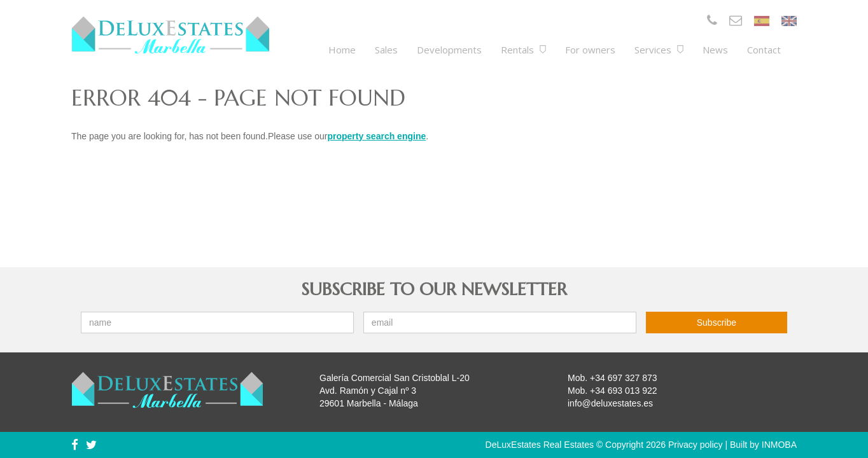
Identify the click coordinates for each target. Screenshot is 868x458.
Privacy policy (696, 445)
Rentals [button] (523, 50)
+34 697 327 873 (624, 378)
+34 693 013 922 (624, 391)
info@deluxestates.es (610, 403)
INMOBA (779, 445)
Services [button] (659, 50)
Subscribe (717, 323)
